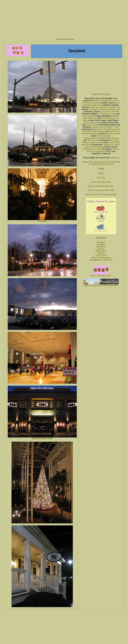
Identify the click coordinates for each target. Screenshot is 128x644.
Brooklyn (101, 244)
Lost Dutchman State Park (101, 104)
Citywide (101, 253)
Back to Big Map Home (101, 275)
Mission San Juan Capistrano (103, 150)
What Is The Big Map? (101, 258)
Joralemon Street (109, 112)
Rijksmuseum (97, 142)
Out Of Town (101, 255)
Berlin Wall (114, 131)
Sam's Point (92, 125)
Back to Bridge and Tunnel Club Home (101, 285)
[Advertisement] (101, 76)
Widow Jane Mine (91, 123)
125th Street (88, 116)
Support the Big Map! (65, 39)
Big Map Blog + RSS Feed (101, 260)
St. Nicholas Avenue (107, 114)
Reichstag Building (90, 134)
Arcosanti (95, 103)
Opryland (101, 173)
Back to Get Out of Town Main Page (101, 194)
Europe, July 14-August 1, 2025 (105, 127)
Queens (101, 249)
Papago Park (114, 107)
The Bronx (101, 242)
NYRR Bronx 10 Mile (92, 149)
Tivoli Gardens (104, 136)
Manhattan (101, 247)
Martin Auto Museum (99, 107)
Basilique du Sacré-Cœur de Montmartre (102, 146)
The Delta (42, 221)
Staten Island (101, 251)
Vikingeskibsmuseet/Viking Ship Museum (101, 138)
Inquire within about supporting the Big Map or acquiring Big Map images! (101, 163)
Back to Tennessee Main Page (101, 190)
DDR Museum (99, 131)
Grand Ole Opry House (42, 439)
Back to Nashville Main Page (101, 186)
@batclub (115, 158)
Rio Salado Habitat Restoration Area (105, 109)
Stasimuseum (112, 134)
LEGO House (93, 140)
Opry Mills (101, 174)
